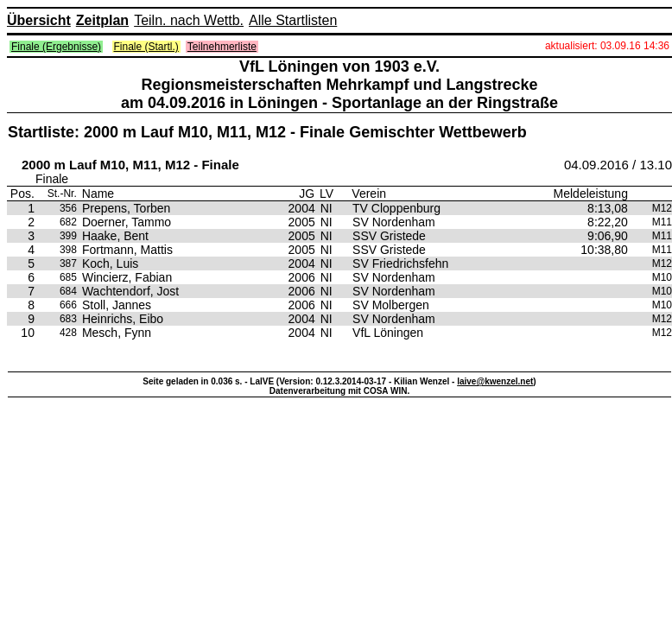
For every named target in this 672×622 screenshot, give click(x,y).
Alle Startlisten (293, 20)
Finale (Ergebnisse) (56, 47)
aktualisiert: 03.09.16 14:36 (607, 46)
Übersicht (39, 20)
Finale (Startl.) (146, 47)
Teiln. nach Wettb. (189, 20)
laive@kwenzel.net (495, 381)
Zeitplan (102, 20)
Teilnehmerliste (222, 47)
